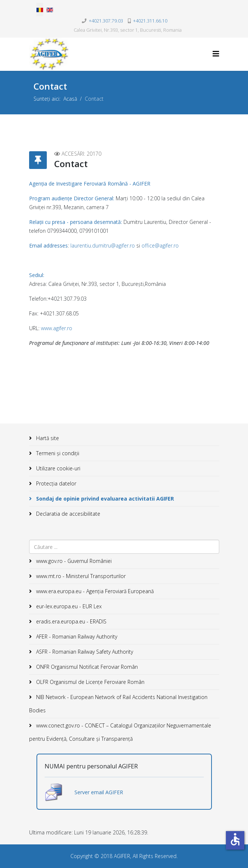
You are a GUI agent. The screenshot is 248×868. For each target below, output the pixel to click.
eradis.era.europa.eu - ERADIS (71, 621)
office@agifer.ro (160, 245)
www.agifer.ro (57, 328)
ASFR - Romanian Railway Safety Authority (84, 652)
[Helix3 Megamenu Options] (216, 54)
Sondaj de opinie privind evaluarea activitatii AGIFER (104, 499)
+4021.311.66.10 (150, 21)
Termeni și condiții (57, 453)
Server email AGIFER (99, 792)
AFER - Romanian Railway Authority (76, 637)
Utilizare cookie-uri (57, 468)
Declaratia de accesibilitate (67, 514)
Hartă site (47, 438)
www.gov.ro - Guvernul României (73, 561)
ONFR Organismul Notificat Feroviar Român (86, 667)
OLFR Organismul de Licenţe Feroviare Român (90, 682)
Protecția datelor (55, 483)
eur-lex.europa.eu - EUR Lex (68, 606)
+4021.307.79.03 (106, 21)
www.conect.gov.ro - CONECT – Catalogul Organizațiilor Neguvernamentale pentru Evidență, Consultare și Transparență (120, 732)
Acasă (70, 99)
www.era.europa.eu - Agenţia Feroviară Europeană (94, 591)
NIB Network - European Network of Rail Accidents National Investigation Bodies (118, 704)
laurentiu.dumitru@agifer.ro (103, 245)
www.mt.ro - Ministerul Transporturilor (80, 576)
